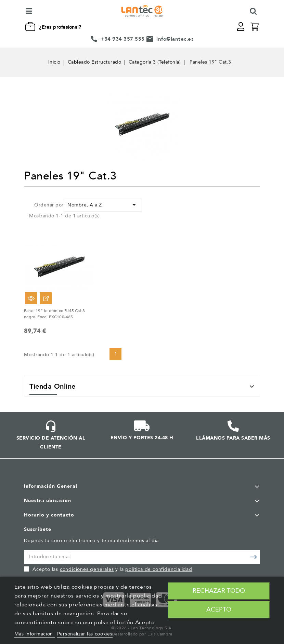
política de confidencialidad (159, 569)
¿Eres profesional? (60, 27)
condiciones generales (87, 569)
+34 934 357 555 (123, 39)
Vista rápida (31, 298)
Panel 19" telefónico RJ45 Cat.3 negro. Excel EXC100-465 (54, 314)
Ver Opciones (46, 298)
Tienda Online (53, 386)
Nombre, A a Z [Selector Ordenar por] (103, 205)
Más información (35, 634)
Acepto (219, 610)
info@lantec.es (175, 39)
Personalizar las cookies (85, 634)
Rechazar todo (219, 591)
